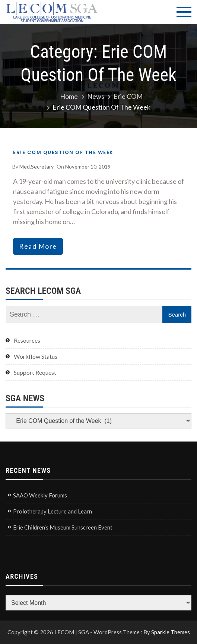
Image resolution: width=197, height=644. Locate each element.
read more (38, 246)
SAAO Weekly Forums (40, 495)
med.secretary (36, 167)
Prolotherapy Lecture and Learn (53, 511)
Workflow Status (36, 356)
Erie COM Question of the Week (63, 152)
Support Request (35, 372)
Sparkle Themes (171, 632)
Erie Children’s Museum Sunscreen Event (63, 527)
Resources (27, 340)
